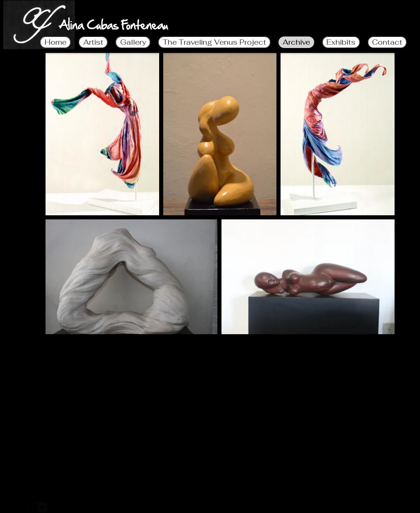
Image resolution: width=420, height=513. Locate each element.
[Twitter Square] (42, 507)
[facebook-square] (30, 507)
